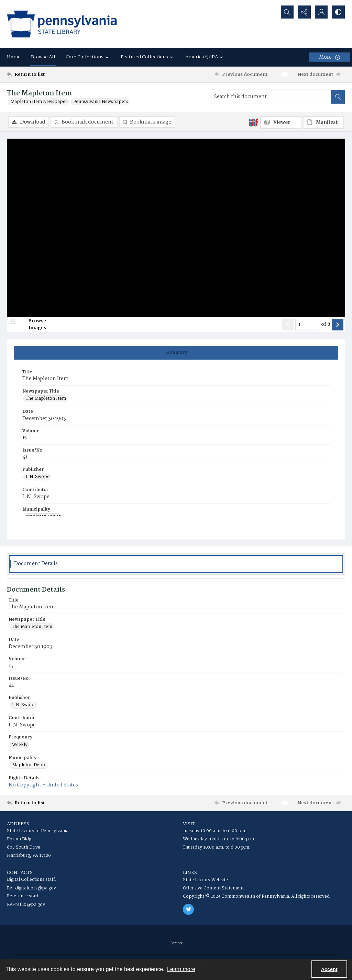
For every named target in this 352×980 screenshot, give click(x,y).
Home (14, 57)
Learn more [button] (181, 969)
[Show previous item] (288, 325)
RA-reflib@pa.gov (26, 905)
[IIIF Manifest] (323, 122)
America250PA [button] (205, 57)
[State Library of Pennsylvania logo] (62, 24)
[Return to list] (53, 74)
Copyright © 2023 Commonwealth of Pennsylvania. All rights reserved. (257, 896)
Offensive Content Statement (213, 888)
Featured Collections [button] (148, 57)
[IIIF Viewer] (281, 122)
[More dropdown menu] (329, 57)
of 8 (326, 325)
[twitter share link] (188, 909)
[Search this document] (271, 97)
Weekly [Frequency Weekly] (20, 745)
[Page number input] (307, 325)
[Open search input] (287, 12)
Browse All (43, 57)
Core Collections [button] (88, 57)
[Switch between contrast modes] (338, 12)
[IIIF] (253, 122)
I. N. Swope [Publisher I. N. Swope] (38, 477)
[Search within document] (338, 97)
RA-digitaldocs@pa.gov (31, 888)
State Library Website (205, 880)
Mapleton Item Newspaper (39, 102)
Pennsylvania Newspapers (101, 102)
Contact (176, 943)
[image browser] (33, 325)
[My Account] (321, 12)
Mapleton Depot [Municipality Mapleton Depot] (29, 765)
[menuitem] (176, 943)
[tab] (176, 353)
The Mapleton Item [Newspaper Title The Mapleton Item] (46, 399)
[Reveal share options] (304, 12)
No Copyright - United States (43, 785)
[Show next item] (338, 325)
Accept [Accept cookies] (329, 969)
